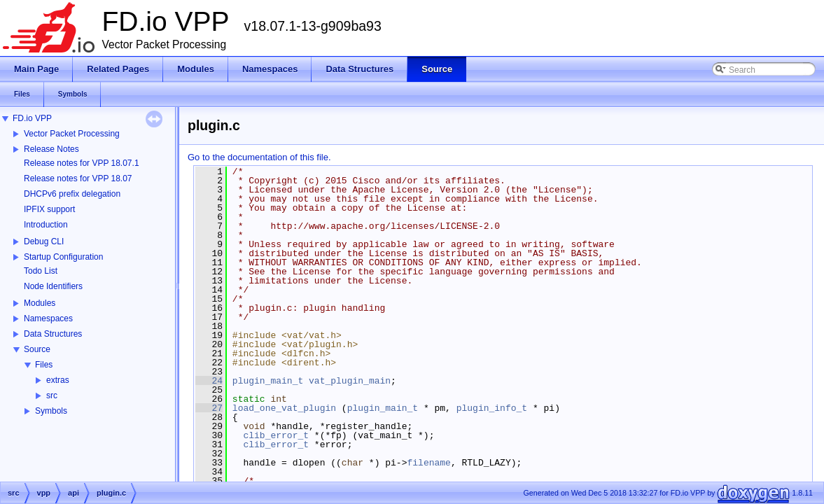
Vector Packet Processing (72, 134)
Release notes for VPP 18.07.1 (82, 163)
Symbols (51, 411)
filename (428, 463)
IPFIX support (49, 209)
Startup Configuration (63, 257)
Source (37, 349)
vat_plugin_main (350, 381)
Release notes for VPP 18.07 (78, 178)
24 (209, 381)
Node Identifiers (53, 286)
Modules (40, 303)
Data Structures (53, 334)
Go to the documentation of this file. (259, 157)
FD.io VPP (32, 118)
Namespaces (48, 318)
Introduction (46, 225)
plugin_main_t (268, 381)
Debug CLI (44, 241)
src (52, 395)
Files (44, 365)
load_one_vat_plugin (284, 408)
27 (209, 408)
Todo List (41, 271)
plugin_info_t (492, 408)
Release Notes (51, 149)
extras (58, 380)
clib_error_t (276, 435)
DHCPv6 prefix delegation (72, 194)
